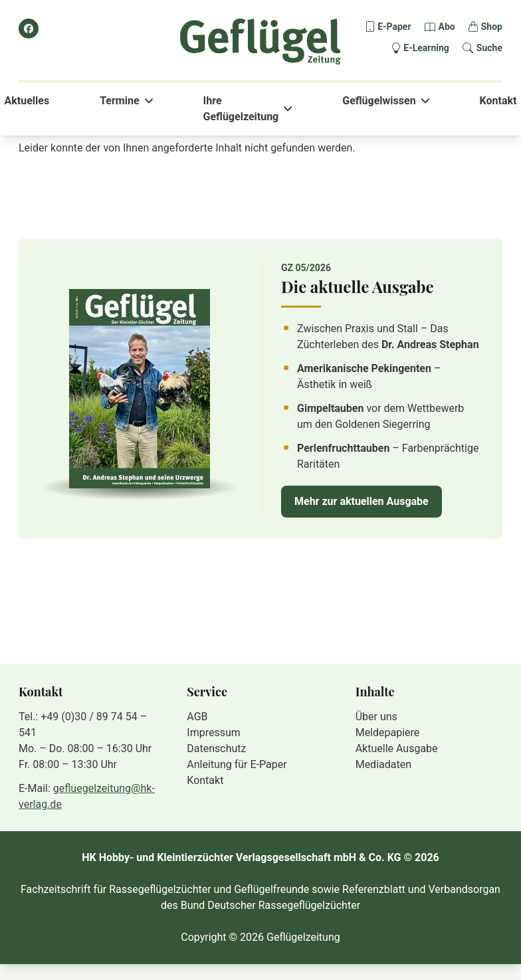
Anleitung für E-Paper (237, 764)
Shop (492, 27)
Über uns (376, 717)
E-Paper (394, 27)
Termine (119, 101)
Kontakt (498, 101)
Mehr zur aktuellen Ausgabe (362, 501)
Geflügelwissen (379, 101)
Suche (489, 48)
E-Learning (426, 48)
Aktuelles (27, 101)
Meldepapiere (388, 733)
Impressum (214, 733)
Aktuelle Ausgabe (397, 748)
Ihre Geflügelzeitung (241, 109)
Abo (447, 27)
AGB (197, 717)
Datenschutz (216, 748)
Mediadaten (383, 764)
